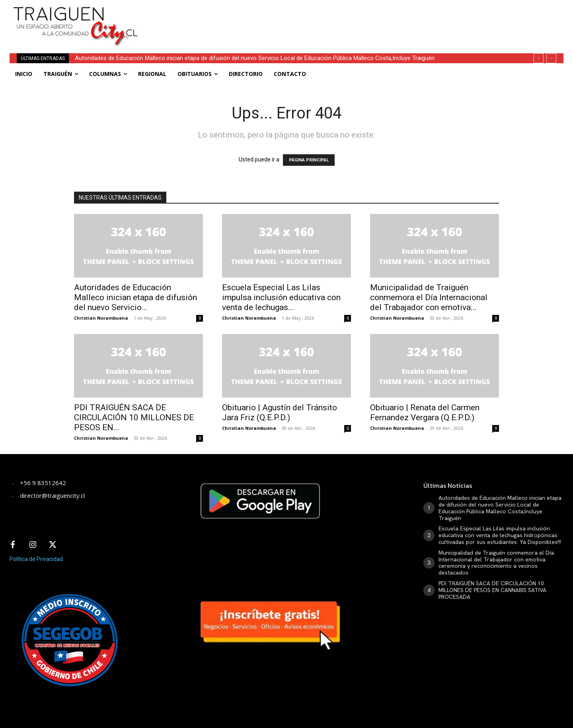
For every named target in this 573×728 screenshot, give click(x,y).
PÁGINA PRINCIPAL (309, 160)
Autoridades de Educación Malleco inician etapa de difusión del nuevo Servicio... (135, 297)
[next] (551, 58)
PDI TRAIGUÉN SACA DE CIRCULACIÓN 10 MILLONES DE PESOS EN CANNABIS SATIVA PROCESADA (492, 590)
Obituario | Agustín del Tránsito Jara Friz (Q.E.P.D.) (280, 413)
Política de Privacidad (36, 559)
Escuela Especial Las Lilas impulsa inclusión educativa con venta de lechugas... (281, 297)
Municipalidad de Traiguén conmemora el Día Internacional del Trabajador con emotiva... (429, 297)
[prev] (539, 58)
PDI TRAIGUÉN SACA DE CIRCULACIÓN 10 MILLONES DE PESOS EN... (134, 417)
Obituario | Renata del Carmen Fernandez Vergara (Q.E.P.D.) (425, 413)
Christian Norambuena (101, 318)
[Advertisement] (345, 18)
